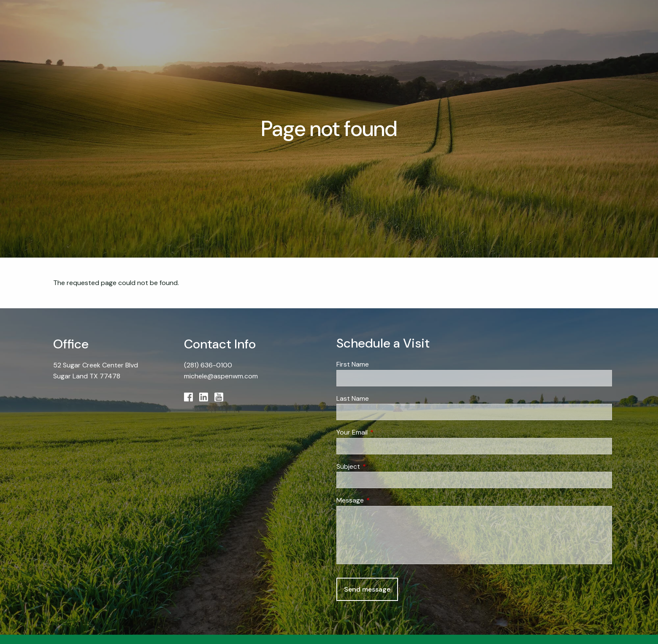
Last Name (353, 398)
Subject (380, 466)
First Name (353, 364)
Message (382, 500)
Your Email (384, 432)
